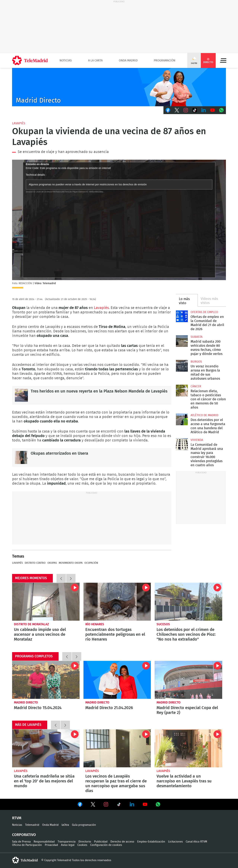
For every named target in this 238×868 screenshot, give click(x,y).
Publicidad (101, 842)
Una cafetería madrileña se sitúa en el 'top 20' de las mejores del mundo (46, 748)
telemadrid (25, 860)
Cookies (82, 845)
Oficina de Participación (27, 845)
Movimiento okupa (71, 563)
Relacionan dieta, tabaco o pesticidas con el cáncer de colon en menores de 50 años (182, 391)
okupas (52, 563)
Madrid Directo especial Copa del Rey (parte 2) (188, 680)
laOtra (65, 825)
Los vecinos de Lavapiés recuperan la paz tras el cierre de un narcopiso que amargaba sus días (117, 748)
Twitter (177, 110)
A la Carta (95, 60)
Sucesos (163, 624)
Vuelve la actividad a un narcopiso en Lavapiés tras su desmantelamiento (188, 748)
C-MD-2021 (119, 87)
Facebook (168, 110)
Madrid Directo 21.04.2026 (117, 680)
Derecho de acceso (122, 842)
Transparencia (67, 842)
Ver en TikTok (119, 805)
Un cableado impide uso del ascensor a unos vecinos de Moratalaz (46, 602)
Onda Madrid (128, 60)
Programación (165, 60)
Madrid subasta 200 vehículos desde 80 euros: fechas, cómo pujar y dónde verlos (182, 341)
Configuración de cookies (106, 845)
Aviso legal (68, 845)
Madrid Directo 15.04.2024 (46, 680)
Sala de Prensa (21, 842)
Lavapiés (19, 123)
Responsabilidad (44, 842)
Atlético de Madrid (204, 415)
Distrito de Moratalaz (31, 624)
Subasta (197, 337)
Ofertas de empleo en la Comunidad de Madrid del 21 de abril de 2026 (182, 316)
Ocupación (91, 563)
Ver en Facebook (80, 805)
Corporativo (24, 835)
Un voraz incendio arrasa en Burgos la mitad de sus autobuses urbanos (182, 366)
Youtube (213, 110)
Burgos (196, 362)
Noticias (66, 60)
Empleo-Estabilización (151, 842)
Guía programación (84, 825)
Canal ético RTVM (196, 842)
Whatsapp (221, 110)
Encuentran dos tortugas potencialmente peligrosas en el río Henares (117, 602)
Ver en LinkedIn (132, 804)
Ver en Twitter (93, 805)
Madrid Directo (26, 702)
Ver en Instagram (106, 804)
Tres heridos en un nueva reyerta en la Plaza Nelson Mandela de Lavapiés (21, 395)
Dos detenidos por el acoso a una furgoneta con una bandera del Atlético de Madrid (182, 419)
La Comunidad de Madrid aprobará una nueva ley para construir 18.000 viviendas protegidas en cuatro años (182, 444)
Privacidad (51, 845)
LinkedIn (204, 110)
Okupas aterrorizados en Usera (21, 457)
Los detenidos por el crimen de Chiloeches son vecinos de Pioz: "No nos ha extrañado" (188, 602)
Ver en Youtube (145, 804)
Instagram (186, 110)
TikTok (195, 110)
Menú (223, 60)
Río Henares (95, 624)
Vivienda (197, 440)
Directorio (85, 842)
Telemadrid (32, 825)
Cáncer (196, 386)
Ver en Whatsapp (158, 804)
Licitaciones (175, 842)
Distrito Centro (35, 563)
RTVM (17, 818)
